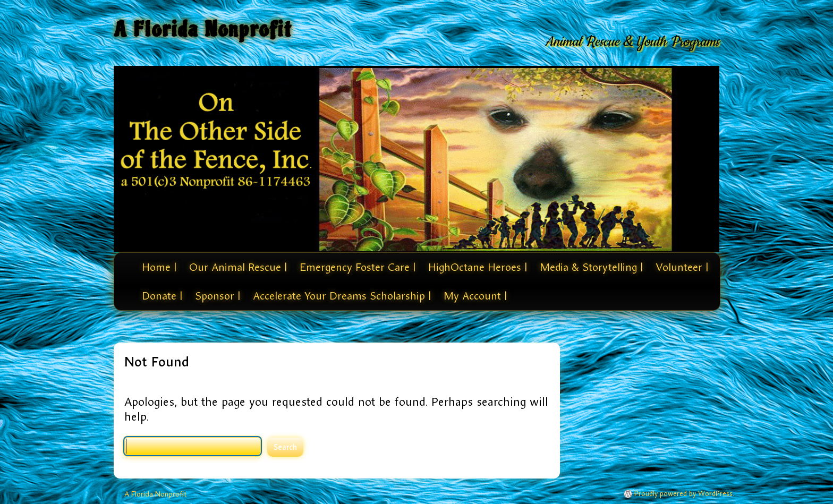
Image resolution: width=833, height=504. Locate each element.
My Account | (475, 296)
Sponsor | (218, 296)
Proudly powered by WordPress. (684, 494)
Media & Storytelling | (591, 267)
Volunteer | (682, 267)
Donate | (162, 296)
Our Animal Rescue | (238, 267)
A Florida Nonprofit (203, 29)
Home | (159, 267)
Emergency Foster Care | (358, 267)
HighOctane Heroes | (478, 267)
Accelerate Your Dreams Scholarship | (342, 296)
